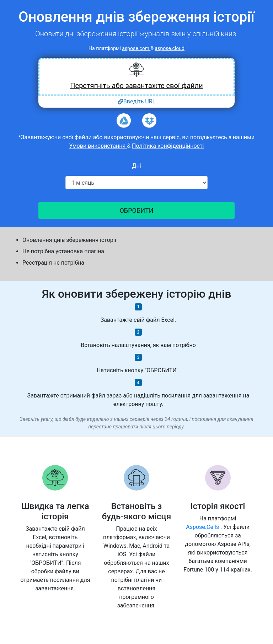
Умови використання (98, 146)
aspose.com (136, 48)
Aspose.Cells (203, 527)
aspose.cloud (170, 48)
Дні (136, 166)
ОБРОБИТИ (137, 210)
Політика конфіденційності (168, 146)
